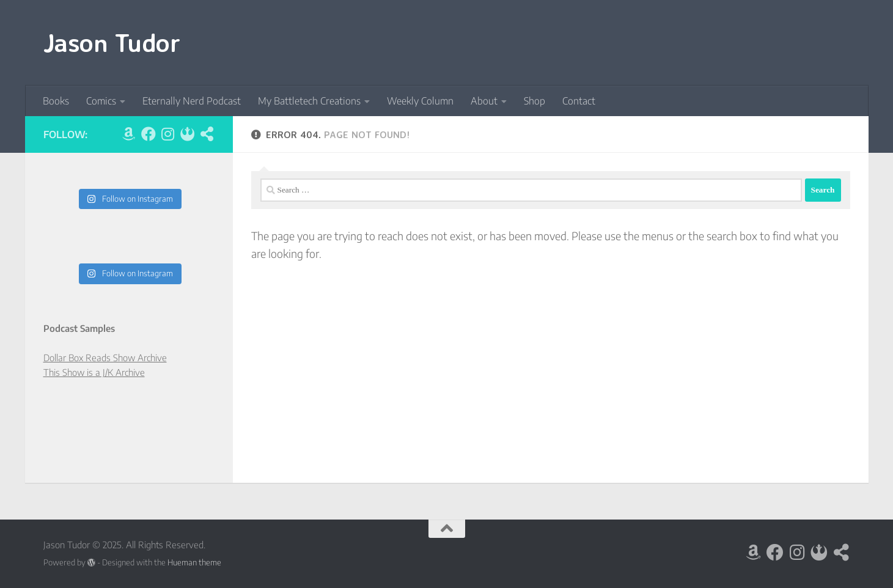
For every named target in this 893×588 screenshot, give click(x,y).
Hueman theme (194, 562)
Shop (535, 101)
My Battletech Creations (309, 101)
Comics (101, 101)
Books (56, 101)
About (484, 101)
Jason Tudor (112, 42)
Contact (579, 101)
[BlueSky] (188, 134)
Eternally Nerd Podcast (192, 101)
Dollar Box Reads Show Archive (105, 358)
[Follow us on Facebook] (149, 134)
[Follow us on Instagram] (168, 134)
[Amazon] (129, 134)
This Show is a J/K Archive (94, 372)
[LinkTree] (207, 134)
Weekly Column (420, 101)
